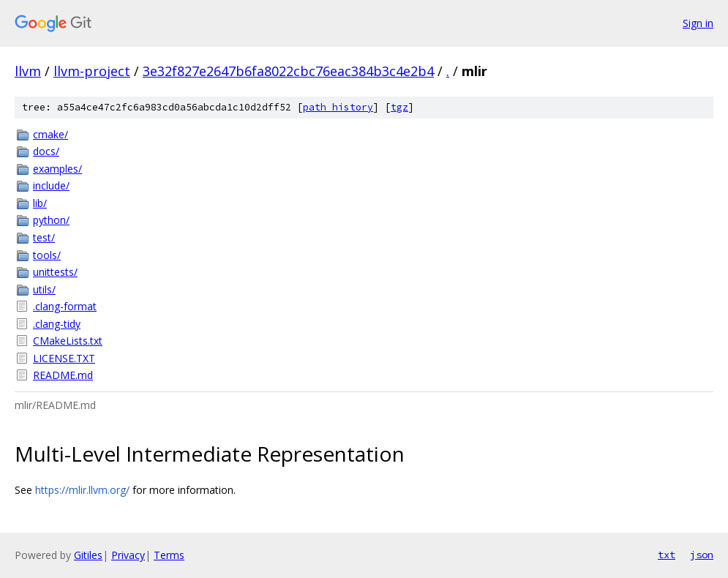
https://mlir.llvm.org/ (82, 490)
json (702, 555)
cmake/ (50, 134)
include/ (51, 185)
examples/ (57, 169)
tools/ (47, 255)
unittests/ (55, 272)
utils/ (44, 289)
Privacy (128, 555)
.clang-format (65, 306)
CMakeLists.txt (68, 341)
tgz (399, 107)
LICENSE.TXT (64, 358)
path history (338, 107)
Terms (169, 555)
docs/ (46, 151)
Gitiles (88, 555)
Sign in (698, 23)
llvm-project (92, 71)
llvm (28, 71)
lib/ (40, 203)
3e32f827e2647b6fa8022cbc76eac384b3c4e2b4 (288, 71)
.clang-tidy (57, 324)
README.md (63, 375)
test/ (44, 237)
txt (667, 555)
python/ (51, 220)
